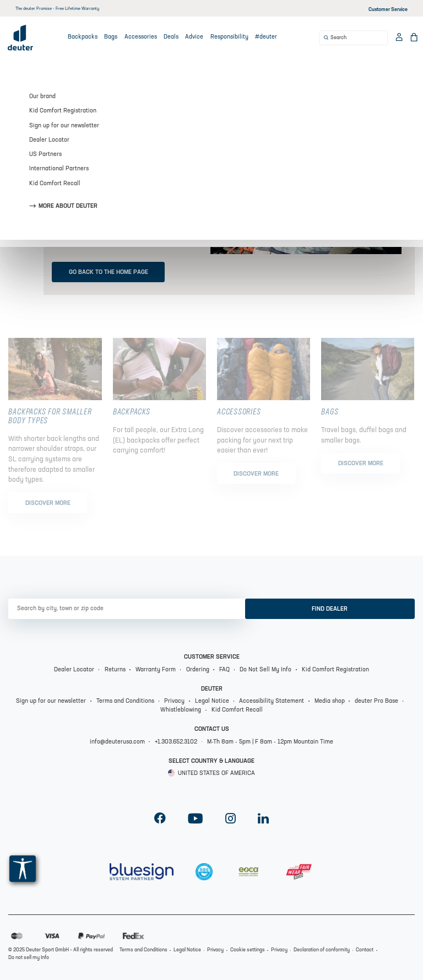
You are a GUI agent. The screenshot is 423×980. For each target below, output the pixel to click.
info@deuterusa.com (117, 742)
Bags (111, 37)
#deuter (266, 37)
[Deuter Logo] (20, 37)
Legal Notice (212, 701)
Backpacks (83, 37)
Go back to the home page (109, 273)
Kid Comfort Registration (335, 670)
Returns (115, 670)
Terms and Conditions (125, 701)
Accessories (141, 37)
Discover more (48, 504)
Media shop (330, 701)
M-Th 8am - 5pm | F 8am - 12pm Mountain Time (270, 742)
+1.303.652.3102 (176, 742)
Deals (171, 37)
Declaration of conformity (322, 950)
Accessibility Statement (272, 701)
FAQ (224, 670)
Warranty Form (156, 670)
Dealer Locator (74, 670)
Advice (194, 37)
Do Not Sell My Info (265, 670)
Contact (365, 950)
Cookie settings (248, 950)
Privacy (174, 701)
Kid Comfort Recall (237, 710)
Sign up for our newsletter (51, 701)
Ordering (198, 670)
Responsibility (229, 37)
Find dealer (330, 609)
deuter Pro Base (376, 701)
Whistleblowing (181, 710)
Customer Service (388, 10)
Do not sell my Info (29, 958)
